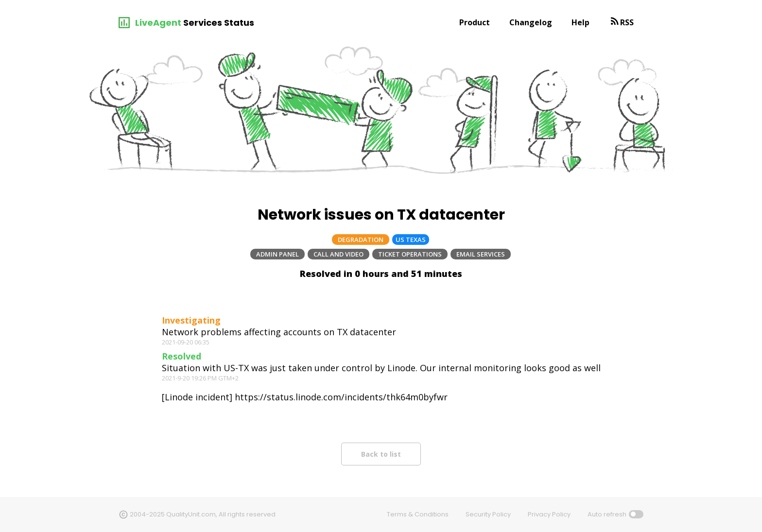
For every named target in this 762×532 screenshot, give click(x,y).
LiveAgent (158, 23)
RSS (627, 22)
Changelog (531, 22)
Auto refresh (607, 514)
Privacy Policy (549, 514)
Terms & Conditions (418, 514)
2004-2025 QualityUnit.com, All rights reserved (203, 514)
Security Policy (488, 514)
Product (475, 22)
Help (580, 22)
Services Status (219, 23)
